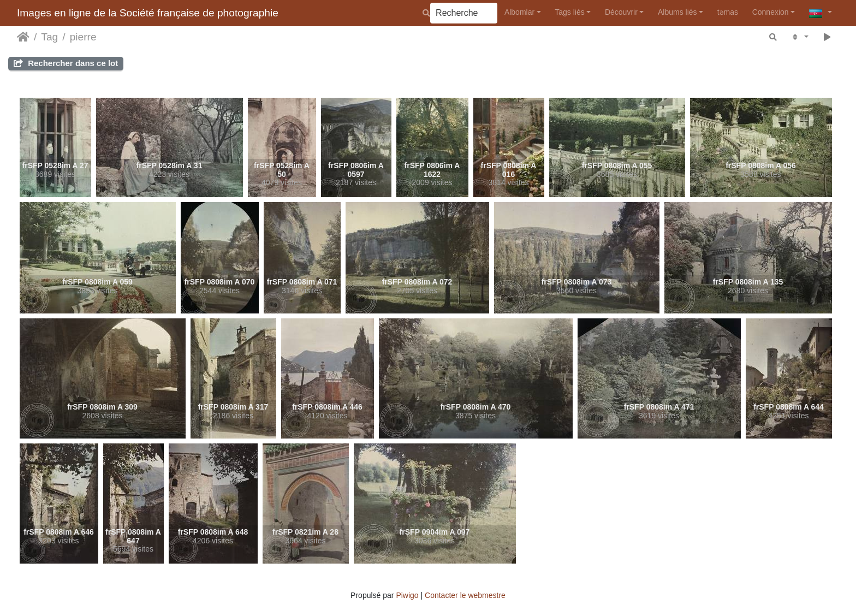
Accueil (23, 37)
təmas (728, 12)
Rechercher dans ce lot (66, 63)
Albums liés (677, 12)
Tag (49, 37)
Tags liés (569, 12)
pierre (83, 37)
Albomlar (519, 12)
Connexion (771, 12)
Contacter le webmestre (465, 595)
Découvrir (621, 12)
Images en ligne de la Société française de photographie (148, 13)
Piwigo (407, 595)
